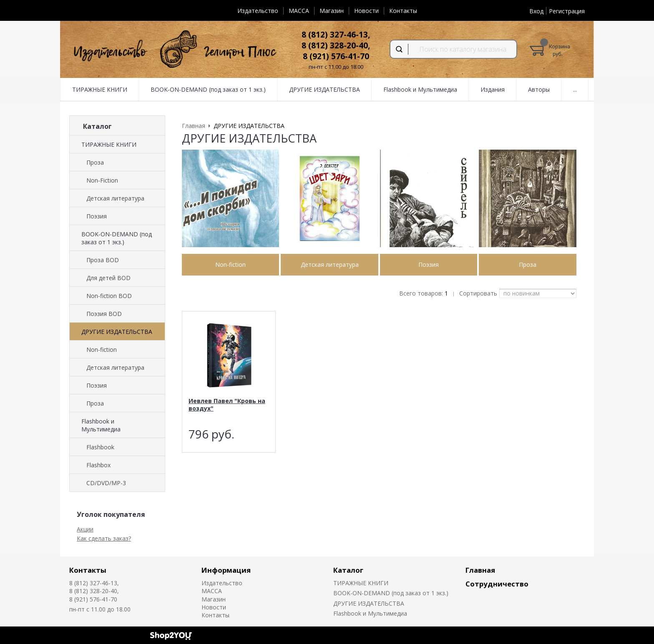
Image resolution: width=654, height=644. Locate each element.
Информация (226, 570)
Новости (366, 11)
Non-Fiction (102, 180)
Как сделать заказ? (104, 538)
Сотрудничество (497, 584)
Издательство (258, 11)
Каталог (348, 570)
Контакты (403, 11)
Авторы (539, 89)
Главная (480, 570)
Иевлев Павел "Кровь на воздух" (227, 405)
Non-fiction (102, 350)
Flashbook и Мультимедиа (420, 89)
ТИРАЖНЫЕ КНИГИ (100, 89)
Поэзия (97, 216)
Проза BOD (103, 260)
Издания (493, 89)
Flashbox (98, 465)
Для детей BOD (108, 278)
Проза (95, 162)
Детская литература (115, 198)
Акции (85, 529)
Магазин (332, 11)
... (575, 89)
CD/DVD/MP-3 (106, 483)
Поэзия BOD (104, 314)
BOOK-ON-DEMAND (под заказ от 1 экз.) (208, 89)
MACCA (299, 11)
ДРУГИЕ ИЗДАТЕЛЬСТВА (324, 89)
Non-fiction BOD (109, 296)
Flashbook (100, 447)
